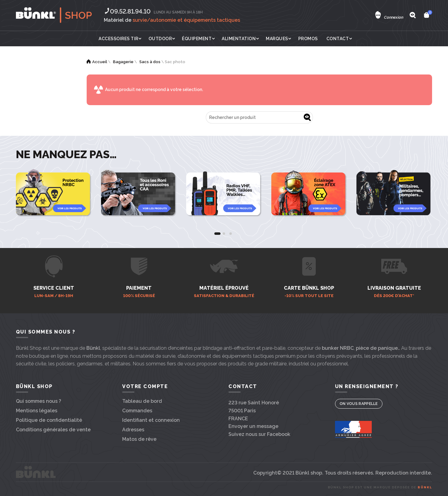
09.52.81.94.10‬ (127, 11)
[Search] (412, 15)
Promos (308, 39)
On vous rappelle (359, 404)
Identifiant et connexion (151, 420)
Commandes (137, 411)
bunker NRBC (338, 348)
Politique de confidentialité (49, 420)
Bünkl (93, 348)
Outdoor (160, 39)
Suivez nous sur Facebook (259, 434)
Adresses (133, 430)
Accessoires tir (119, 39)
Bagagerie (123, 62)
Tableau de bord (142, 401)
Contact (338, 39)
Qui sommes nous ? (39, 401)
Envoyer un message (253, 426)
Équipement (197, 39)
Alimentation (239, 39)
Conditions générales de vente (53, 430)
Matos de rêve (139, 439)
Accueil (100, 62)
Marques (277, 39)
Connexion (394, 17)
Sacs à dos (150, 62)
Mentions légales (37, 411)
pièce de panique (377, 348)
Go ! (307, 117)
